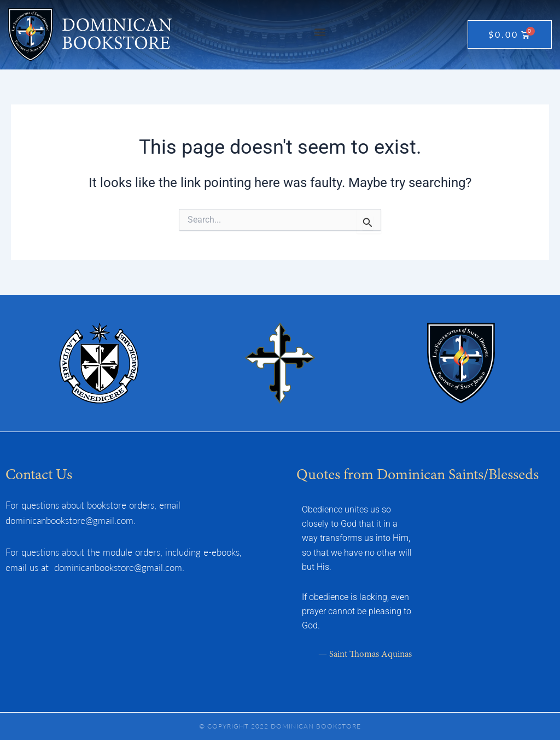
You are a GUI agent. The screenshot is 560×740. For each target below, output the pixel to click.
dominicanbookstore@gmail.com (69, 520)
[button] (320, 32)
